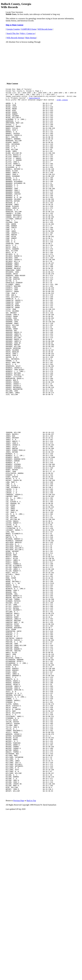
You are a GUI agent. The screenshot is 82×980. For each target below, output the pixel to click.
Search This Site (13, 33)
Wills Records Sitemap (15, 38)
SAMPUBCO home (29, 29)
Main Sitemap (31, 38)
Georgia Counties (13, 29)
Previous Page (19, 934)
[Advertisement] (41, 62)
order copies (62, 102)
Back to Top (31, 934)
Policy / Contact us (28, 33)
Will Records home (45, 29)
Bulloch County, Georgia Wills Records (16, 6)
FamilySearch (34, 100)
